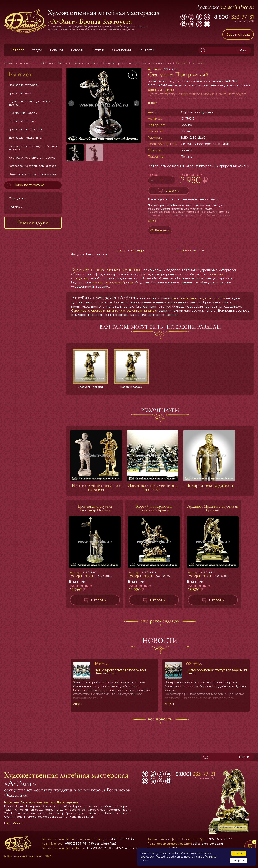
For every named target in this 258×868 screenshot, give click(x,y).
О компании (121, 50)
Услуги (37, 50)
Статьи (98, 50)
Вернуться (164, 233)
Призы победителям (22, 121)
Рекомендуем (33, 222)
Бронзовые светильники (25, 129)
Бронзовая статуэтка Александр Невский (95, 512)
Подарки (16, 207)
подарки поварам (190, 254)
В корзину (172, 192)
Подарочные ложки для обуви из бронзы (31, 103)
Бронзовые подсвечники (26, 138)
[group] (104, 105)
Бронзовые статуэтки (24, 85)
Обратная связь (238, 34)
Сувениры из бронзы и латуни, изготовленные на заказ (113, 315)
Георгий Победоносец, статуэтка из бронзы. (154, 512)
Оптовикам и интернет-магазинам (33, 174)
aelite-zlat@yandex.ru (208, 843)
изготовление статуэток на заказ (199, 302)
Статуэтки (17, 198)
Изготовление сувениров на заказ (32, 166)
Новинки (57, 50)
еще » (153, 103)
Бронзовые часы (20, 93)
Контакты (146, 50)
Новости (78, 50)
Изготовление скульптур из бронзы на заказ (33, 148)
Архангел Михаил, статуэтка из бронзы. (213, 512)
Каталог (17, 50)
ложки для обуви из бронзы (113, 286)
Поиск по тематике (25, 185)
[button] (137, 103)
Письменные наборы (23, 113)
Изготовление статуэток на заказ (32, 157)
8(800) (234, 17)
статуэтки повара (131, 254)
